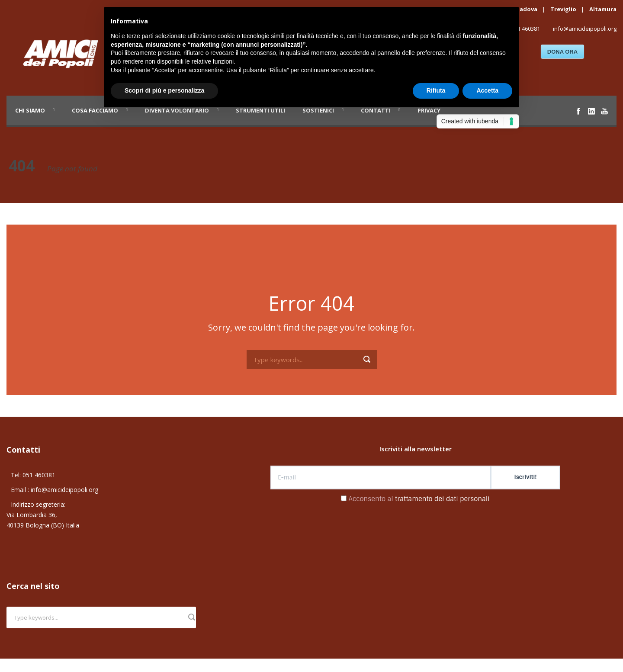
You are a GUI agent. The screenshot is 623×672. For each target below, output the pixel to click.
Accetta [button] (487, 90)
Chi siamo (30, 110)
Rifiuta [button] (436, 90)
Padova (527, 9)
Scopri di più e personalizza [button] (164, 90)
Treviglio (563, 9)
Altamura (603, 9)
